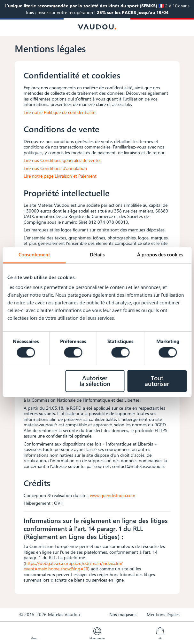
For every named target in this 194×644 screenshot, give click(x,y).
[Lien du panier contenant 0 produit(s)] (160, 631)
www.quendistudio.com (113, 495)
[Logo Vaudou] (97, 27)
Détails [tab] (97, 254)
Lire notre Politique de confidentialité (59, 112)
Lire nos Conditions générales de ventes (62, 160)
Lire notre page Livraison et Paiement (60, 176)
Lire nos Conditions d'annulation (55, 168)
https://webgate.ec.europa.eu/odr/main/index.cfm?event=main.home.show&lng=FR (73, 566)
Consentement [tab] (34, 254)
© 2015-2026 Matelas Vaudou (50, 614)
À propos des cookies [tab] (160, 254)
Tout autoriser (157, 381)
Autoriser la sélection (95, 381)
